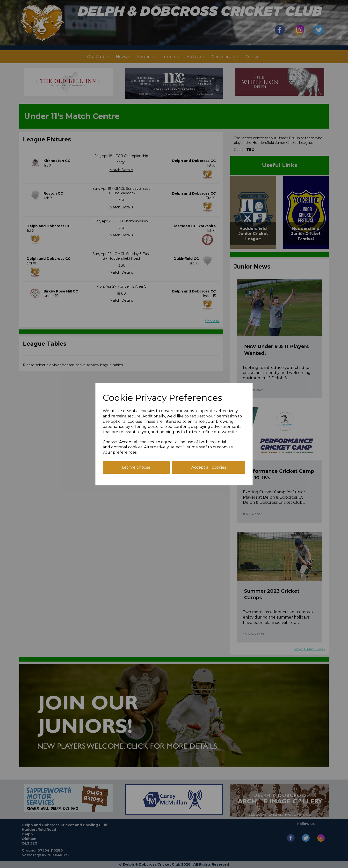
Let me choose (136, 467)
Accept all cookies (209, 467)
